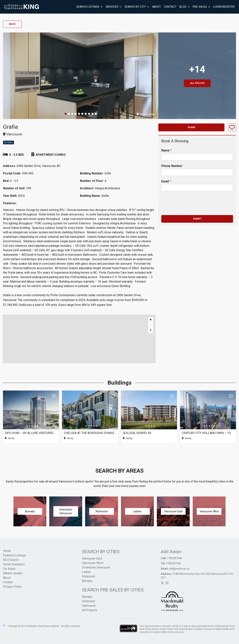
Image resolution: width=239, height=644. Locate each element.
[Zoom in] (151, 320)
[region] (79, 339)
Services (112, 7)
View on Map (146, 114)
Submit (197, 219)
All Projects (90, 610)
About (157, 7)
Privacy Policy (12, 587)
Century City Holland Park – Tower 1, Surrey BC (208, 433)
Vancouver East (92, 558)
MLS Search (11, 560)
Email (166, 181)
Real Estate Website (49, 626)
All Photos (197, 83)
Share (191, 127)
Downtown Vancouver (96, 567)
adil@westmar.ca (179, 569)
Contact (170, 7)
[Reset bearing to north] (151, 330)
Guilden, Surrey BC (137, 433)
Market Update (13, 573)
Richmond (88, 576)
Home (7, 551)
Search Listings (88, 7)
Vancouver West (93, 563)
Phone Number (172, 166)
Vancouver (89, 606)
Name (166, 150)
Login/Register (224, 7)
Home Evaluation (14, 564)
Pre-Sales (200, 7)
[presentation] (190, 209)
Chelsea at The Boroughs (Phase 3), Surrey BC (90, 433)
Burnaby (87, 581)
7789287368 (174, 558)
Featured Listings (14, 555)
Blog (183, 7)
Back (12, 24)
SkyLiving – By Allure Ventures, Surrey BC (31, 433)
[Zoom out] (151, 325)
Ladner (86, 572)
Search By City (135, 7)
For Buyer (9, 569)
